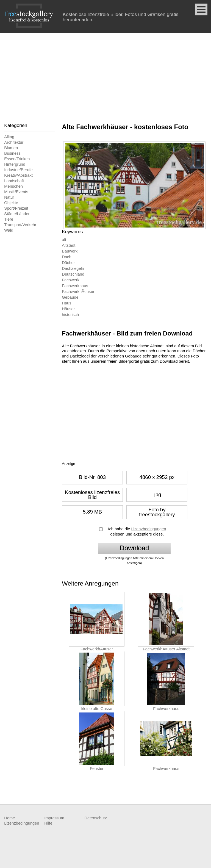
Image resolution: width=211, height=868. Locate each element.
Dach (66, 257)
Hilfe (48, 823)
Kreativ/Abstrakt (18, 175)
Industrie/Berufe (18, 170)
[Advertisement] (105, 74)
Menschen (13, 186)
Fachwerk (71, 280)
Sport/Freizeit (16, 208)
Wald (9, 230)
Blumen (11, 148)
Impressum (54, 818)
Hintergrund (15, 164)
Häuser (68, 309)
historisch (70, 315)
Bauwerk (70, 251)
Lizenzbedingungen (148, 529)
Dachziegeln (73, 268)
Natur (9, 197)
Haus (66, 303)
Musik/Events (16, 192)
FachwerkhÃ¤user (78, 292)
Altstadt (69, 245)
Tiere (9, 219)
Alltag (9, 137)
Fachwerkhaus (75, 286)
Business (12, 153)
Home (9, 818)
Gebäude (70, 297)
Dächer (68, 263)
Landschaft (14, 181)
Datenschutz (95, 818)
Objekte (11, 203)
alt (64, 240)
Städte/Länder (17, 214)
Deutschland (73, 274)
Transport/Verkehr (20, 225)
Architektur (14, 142)
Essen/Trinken (17, 159)
